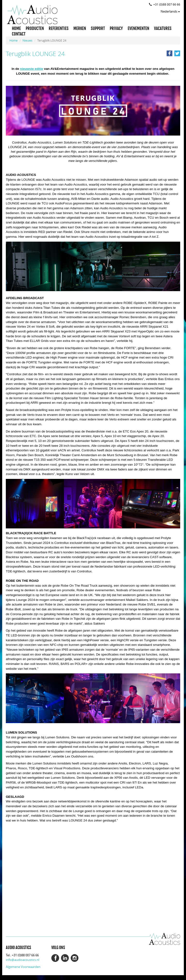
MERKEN (80, 29)
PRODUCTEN (35, 29)
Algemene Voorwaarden (23, 967)
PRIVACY (116, 29)
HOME (16, 29)
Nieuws (27, 40)
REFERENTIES (59, 29)
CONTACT (19, 34)
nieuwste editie (32, 69)
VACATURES (163, 29)
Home (14, 40)
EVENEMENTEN (138, 29)
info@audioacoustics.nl (23, 960)
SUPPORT (98, 29)
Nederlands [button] (170, 11)
